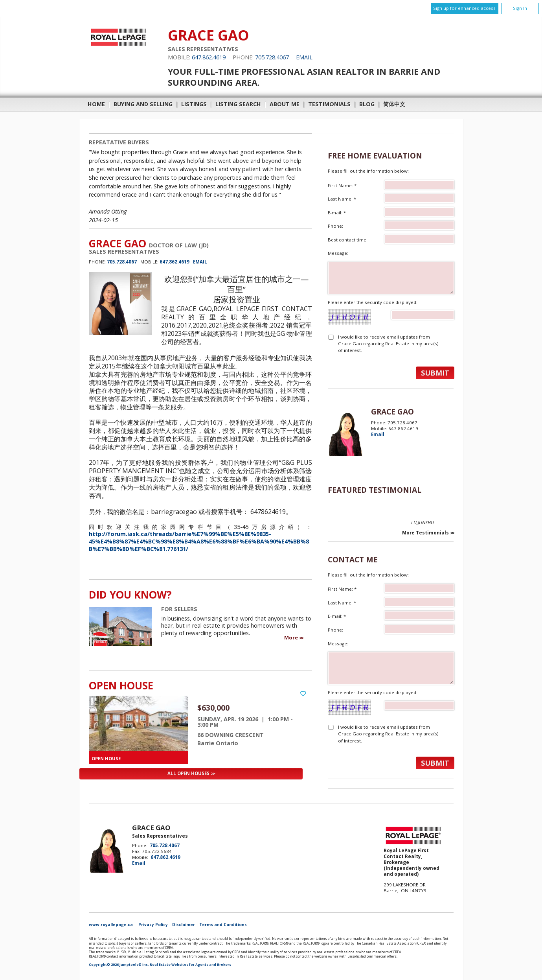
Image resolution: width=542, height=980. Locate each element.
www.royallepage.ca (111, 925)
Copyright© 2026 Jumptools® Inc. (119, 965)
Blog (367, 104)
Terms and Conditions (223, 925)
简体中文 (394, 104)
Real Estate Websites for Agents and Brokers (190, 965)
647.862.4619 (209, 57)
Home (96, 104)
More (291, 637)
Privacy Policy (153, 925)
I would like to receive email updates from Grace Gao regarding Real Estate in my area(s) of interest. (388, 344)
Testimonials (329, 104)
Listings (194, 104)
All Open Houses (188, 773)
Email (304, 57)
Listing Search (238, 104)
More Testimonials (425, 533)
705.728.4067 (272, 57)
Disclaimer (184, 925)
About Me (285, 104)
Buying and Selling (143, 104)
